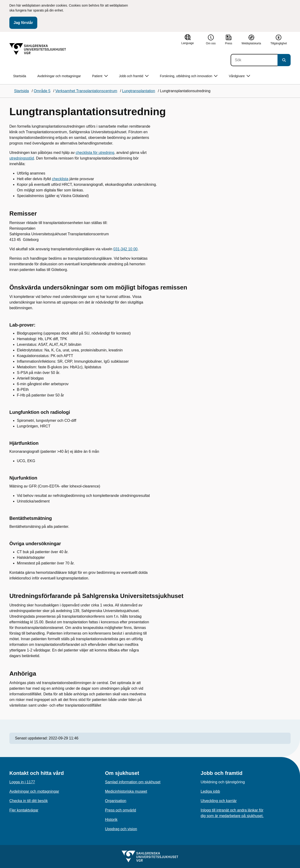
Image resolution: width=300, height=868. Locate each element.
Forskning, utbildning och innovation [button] (189, 76)
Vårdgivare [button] (239, 76)
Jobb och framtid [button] (134, 76)
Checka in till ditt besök (29, 801)
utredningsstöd (22, 158)
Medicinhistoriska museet (126, 791)
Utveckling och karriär (219, 801)
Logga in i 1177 (22, 782)
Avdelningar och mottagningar (59, 76)
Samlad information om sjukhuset (133, 782)
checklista (60, 179)
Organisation (116, 801)
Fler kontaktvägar (24, 810)
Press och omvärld (121, 810)
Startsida (20, 76)
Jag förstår (23, 23)
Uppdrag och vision (121, 829)
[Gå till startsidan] (38, 49)
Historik (111, 820)
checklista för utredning (95, 153)
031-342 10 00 (126, 249)
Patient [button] (100, 76)
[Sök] (254, 60)
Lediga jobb (210, 791)
